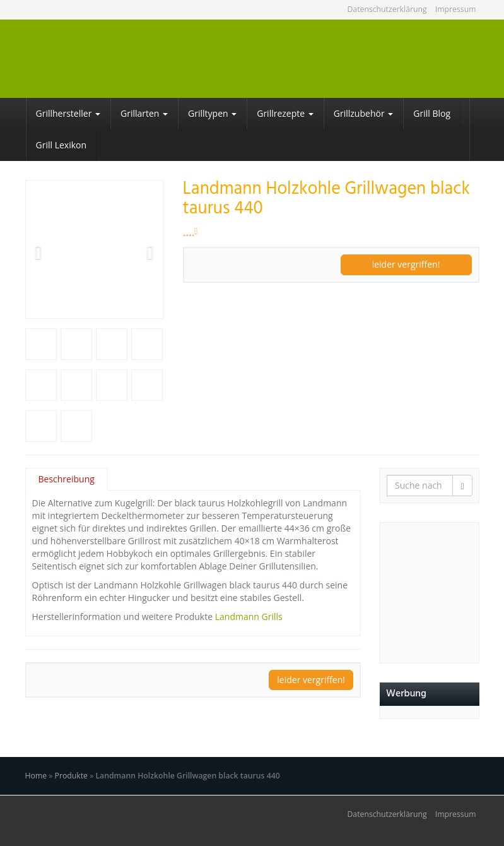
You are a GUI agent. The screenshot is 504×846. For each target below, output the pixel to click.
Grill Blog (432, 113)
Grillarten (144, 113)
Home (36, 776)
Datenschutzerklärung (387, 9)
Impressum (456, 9)
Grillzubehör (363, 113)
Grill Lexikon (62, 145)
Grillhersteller (68, 113)
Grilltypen (212, 113)
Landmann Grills (249, 617)
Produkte (71, 776)
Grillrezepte (285, 113)
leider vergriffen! (406, 264)
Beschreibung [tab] (67, 479)
